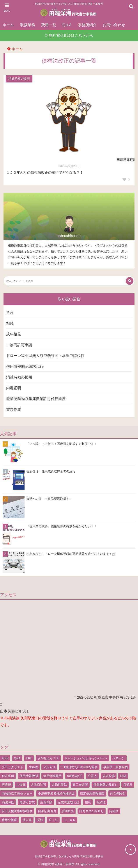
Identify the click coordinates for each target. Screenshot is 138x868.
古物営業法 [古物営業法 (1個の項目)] (59, 785)
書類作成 (14, 410)
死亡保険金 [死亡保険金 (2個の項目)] (118, 793)
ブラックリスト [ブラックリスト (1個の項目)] (12, 767)
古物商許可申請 (19, 345)
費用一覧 (49, 25)
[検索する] (130, 281)
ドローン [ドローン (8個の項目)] (119, 758)
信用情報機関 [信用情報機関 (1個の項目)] (29, 776)
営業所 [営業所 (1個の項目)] (128, 785)
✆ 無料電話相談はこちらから (69, 36)
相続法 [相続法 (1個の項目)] (101, 802)
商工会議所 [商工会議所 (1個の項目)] (80, 785)
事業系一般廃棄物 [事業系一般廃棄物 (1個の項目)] (115, 767)
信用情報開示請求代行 (25, 366)
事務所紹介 (87, 25)
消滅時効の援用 (19, 79)
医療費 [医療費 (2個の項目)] (6, 785)
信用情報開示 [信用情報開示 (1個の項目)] (52, 776)
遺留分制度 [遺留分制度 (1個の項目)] (9, 820)
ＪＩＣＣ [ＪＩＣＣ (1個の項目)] (69, 820)
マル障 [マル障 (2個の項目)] (33, 767)
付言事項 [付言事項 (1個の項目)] (8, 776)
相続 (10, 323)
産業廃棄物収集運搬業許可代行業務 (36, 399)
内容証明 (14, 388)
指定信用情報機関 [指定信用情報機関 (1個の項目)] (92, 793)
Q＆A (67, 25)
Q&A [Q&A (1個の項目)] (17, 758)
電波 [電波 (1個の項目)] (40, 820)
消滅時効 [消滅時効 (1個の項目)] (8, 802)
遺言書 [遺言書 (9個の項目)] (27, 820)
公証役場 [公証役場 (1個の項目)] (109, 776)
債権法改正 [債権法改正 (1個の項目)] (75, 776)
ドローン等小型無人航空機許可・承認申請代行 (45, 356)
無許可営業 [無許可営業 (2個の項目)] (27, 802)
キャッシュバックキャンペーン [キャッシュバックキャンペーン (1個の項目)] (86, 758)
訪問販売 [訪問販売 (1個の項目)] (68, 811)
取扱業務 (28, 25)
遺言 (10, 313)
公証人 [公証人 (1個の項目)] (92, 776)
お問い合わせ (114, 25)
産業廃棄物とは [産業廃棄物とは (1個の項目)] (69, 802)
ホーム (8, 25)
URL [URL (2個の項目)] (29, 758)
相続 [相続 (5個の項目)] (88, 802)
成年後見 (14, 334)
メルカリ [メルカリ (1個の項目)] (49, 767)
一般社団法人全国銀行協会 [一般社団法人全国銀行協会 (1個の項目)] (79, 767)
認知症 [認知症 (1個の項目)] (114, 811)
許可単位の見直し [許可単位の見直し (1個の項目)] (92, 811)
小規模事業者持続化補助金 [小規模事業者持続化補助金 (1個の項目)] (56, 793)
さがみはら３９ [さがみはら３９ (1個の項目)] (48, 758)
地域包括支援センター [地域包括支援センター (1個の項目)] (17, 793)
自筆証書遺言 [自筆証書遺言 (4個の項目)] (47, 811)
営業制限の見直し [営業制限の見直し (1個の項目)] (106, 785)
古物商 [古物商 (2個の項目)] (21, 785)
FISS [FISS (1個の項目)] (5, 758)
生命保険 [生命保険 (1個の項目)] (46, 802)
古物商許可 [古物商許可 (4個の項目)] (39, 785)
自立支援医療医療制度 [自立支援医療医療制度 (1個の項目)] (17, 811)
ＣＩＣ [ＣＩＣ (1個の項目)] (53, 820)
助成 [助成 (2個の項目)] (123, 776)
